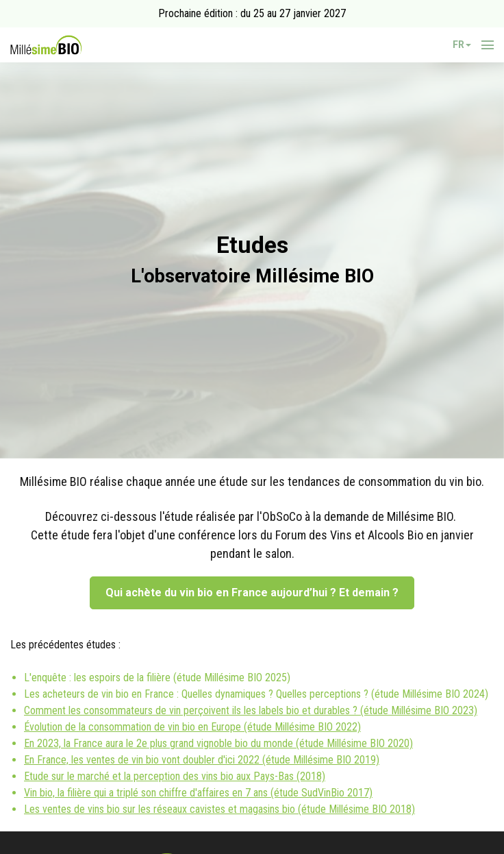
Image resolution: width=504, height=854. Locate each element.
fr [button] (462, 45)
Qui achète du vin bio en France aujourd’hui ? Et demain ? (252, 593)
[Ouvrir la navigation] (488, 45)
